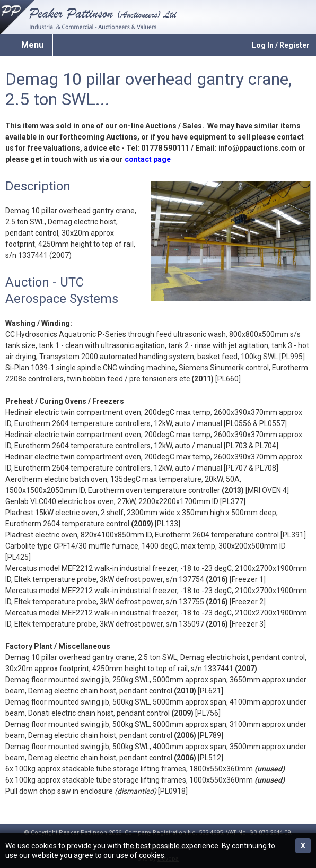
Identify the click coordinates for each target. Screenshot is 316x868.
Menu (32, 45)
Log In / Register (281, 45)
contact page (148, 159)
